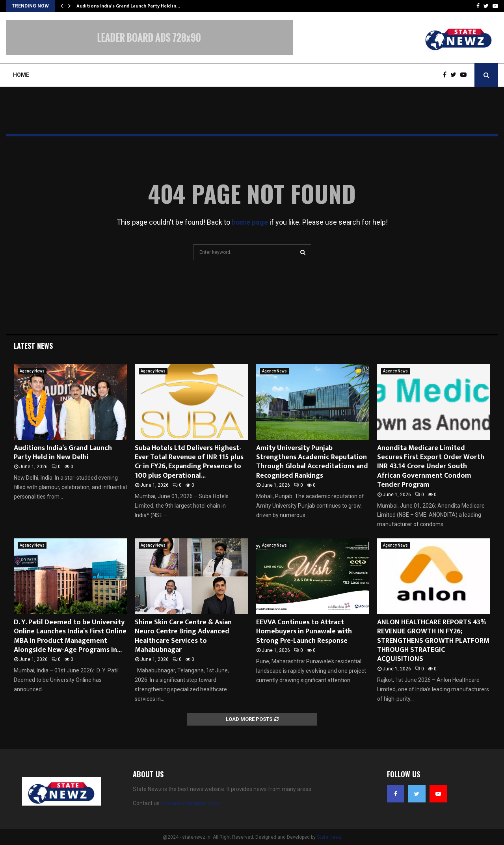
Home (21, 75)
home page (250, 222)
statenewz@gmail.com (191, 803)
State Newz (329, 837)
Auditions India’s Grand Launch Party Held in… (128, 6)
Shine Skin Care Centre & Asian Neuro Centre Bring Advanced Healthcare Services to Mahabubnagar (183, 636)
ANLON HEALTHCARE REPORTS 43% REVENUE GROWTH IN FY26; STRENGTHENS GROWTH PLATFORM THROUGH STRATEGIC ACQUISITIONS (433, 641)
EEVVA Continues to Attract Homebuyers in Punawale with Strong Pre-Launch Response (304, 632)
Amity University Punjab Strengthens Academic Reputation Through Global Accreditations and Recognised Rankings (312, 462)
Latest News (33, 346)
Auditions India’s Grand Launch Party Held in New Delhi (63, 453)
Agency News (32, 371)
